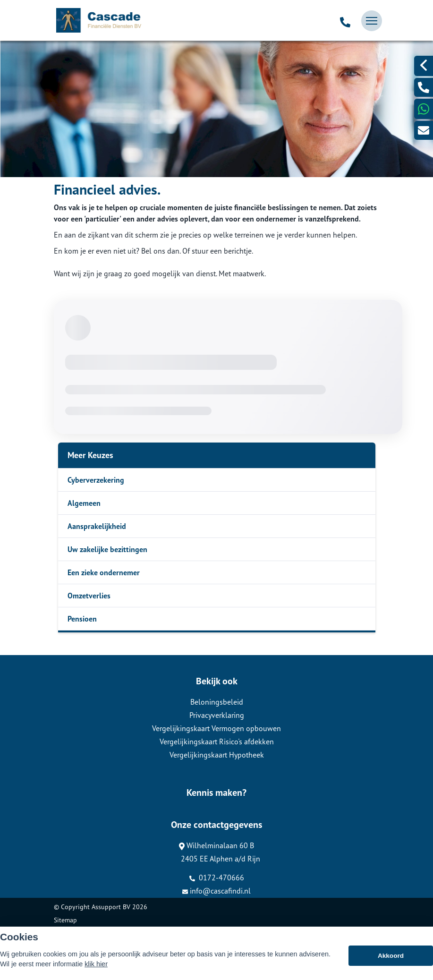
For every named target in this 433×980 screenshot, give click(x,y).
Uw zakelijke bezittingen (107, 549)
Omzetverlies (89, 596)
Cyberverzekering (96, 480)
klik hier (96, 964)
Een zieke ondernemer (104, 572)
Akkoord (391, 956)
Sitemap (65, 920)
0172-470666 (217, 878)
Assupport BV (111, 907)
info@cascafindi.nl (216, 891)
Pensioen (82, 619)
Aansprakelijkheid (97, 526)
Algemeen (84, 503)
